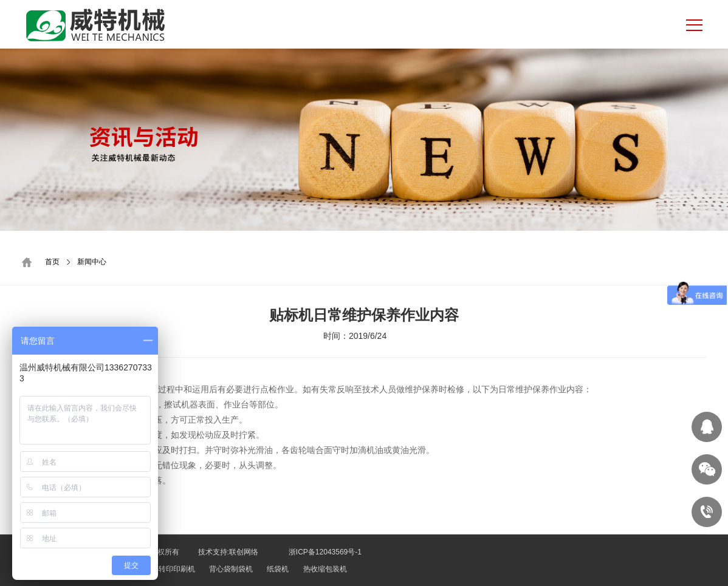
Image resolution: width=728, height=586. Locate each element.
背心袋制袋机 (231, 569)
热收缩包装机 (325, 569)
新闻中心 (92, 262)
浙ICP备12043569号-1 (324, 552)
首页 (52, 262)
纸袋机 (278, 569)
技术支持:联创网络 (228, 552)
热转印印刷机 (173, 569)
